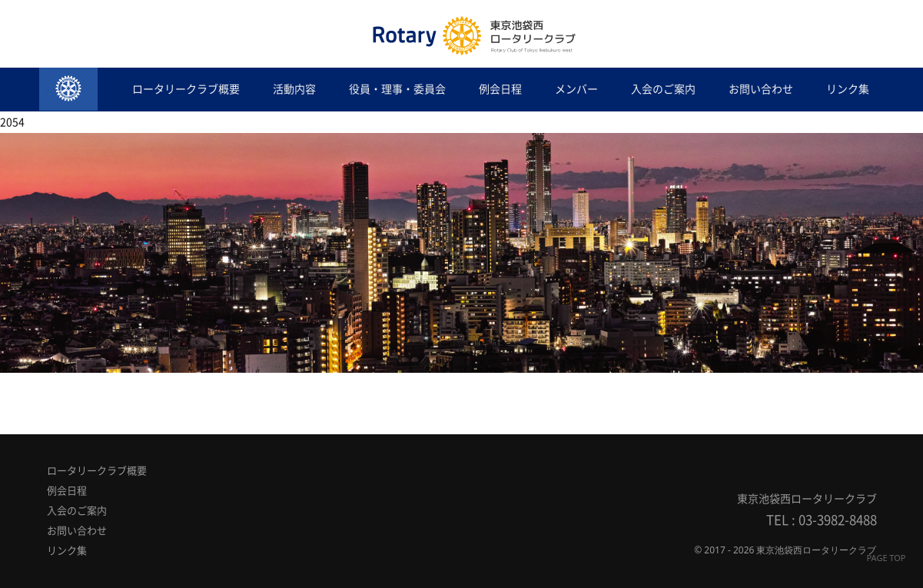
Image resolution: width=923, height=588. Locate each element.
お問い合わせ (761, 89)
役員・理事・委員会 (397, 89)
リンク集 (848, 89)
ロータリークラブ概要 (186, 89)
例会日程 (500, 89)
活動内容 (294, 89)
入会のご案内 (663, 89)
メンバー (576, 89)
